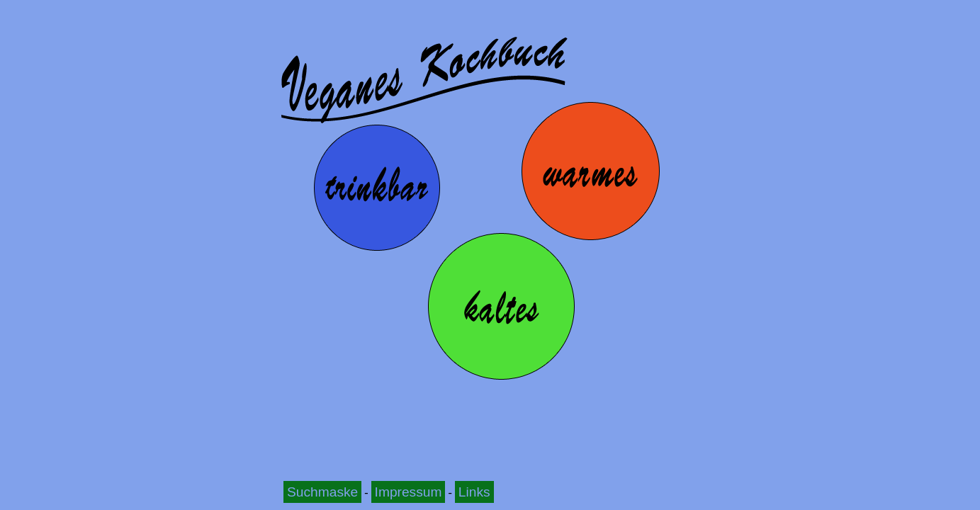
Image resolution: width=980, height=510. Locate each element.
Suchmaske (322, 492)
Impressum (409, 492)
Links (474, 492)
